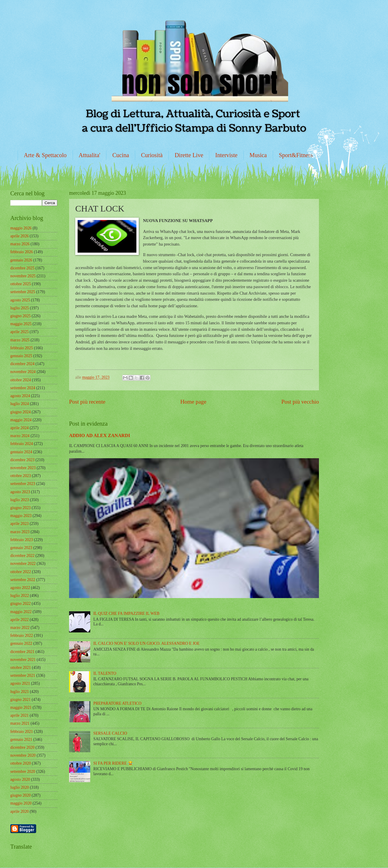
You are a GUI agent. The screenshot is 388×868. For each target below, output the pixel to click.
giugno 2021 (20, 700)
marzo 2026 (20, 244)
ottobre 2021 (21, 668)
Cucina (121, 155)
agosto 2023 (20, 492)
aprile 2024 (19, 428)
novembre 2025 (23, 276)
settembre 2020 (23, 772)
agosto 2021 (20, 683)
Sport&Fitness (296, 155)
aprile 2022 (19, 620)
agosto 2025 (20, 300)
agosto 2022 (20, 588)
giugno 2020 (20, 795)
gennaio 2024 (21, 452)
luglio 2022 (20, 596)
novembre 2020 (23, 755)
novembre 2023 (23, 468)
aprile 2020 (19, 811)
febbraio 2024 (22, 444)
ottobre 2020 (21, 763)
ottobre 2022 (21, 572)
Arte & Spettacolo (45, 155)
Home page (193, 402)
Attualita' (90, 155)
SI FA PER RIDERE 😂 (113, 763)
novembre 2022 (23, 564)
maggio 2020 (21, 803)
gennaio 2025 (21, 356)
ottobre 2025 (21, 284)
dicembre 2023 (22, 460)
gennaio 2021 (21, 739)
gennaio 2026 (21, 260)
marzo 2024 (20, 436)
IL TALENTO (105, 673)
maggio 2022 (21, 612)
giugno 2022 (20, 603)
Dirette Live (189, 155)
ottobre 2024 (21, 380)
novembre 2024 (23, 372)
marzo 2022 (20, 628)
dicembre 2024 (22, 364)
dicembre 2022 (22, 556)
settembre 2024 (23, 388)
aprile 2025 (19, 332)
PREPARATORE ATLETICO (118, 703)
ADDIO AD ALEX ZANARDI (99, 435)
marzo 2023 (20, 532)
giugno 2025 (20, 316)
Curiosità (152, 155)
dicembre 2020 (22, 747)
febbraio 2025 (22, 348)
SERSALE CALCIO (110, 733)
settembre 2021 (23, 675)
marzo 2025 (20, 340)
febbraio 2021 (22, 732)
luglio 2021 (20, 692)
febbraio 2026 (22, 252)
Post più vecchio (300, 402)
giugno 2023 (20, 508)
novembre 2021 (23, 660)
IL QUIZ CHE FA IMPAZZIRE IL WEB (127, 613)
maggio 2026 (21, 228)
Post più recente (87, 402)
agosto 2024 (20, 396)
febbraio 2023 (22, 540)
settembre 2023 (23, 484)
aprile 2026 (19, 236)
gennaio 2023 (21, 548)
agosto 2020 (20, 779)
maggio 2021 (21, 707)
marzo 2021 (20, 723)
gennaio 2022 (21, 643)
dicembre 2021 (22, 652)
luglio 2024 (20, 404)
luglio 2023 (20, 500)
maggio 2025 (21, 324)
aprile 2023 (19, 524)
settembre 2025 (23, 292)
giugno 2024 (20, 412)
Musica (258, 155)
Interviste (226, 155)
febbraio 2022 (22, 636)
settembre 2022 (23, 580)
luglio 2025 (20, 308)
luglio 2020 (20, 787)
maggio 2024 (21, 420)
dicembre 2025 (22, 268)
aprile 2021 (19, 715)
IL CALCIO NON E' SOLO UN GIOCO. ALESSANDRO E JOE (147, 643)
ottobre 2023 (21, 476)
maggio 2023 (21, 516)
